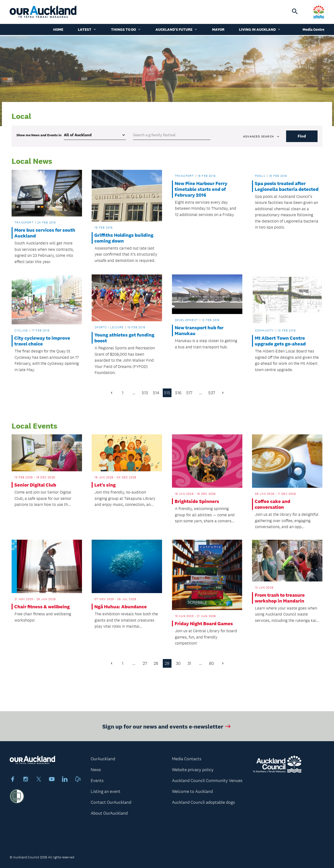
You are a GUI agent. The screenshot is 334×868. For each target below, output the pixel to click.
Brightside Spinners (197, 501)
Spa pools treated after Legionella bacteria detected (287, 186)
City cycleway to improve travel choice (42, 341)
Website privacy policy (193, 770)
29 (167, 663)
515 (167, 393)
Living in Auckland (260, 30)
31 (189, 663)
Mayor (218, 30)
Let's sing (105, 485)
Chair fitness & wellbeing (42, 607)
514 (156, 393)
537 (212, 393)
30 (178, 663)
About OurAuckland (109, 813)
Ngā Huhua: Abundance (121, 607)
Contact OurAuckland (111, 802)
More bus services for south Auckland (45, 233)
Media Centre (313, 30)
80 (212, 663)
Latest (87, 30)
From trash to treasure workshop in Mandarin (280, 598)
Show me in (39, 135)
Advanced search (261, 136)
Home (58, 30)
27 (145, 663)
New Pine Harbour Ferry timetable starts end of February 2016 (201, 189)
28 (156, 663)
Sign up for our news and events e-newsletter (167, 731)
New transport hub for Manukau (199, 330)
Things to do (126, 30)
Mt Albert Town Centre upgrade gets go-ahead (280, 341)
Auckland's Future (177, 30)
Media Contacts (187, 759)
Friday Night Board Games (204, 624)
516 (178, 393)
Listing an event (106, 791)
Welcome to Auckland (192, 791)
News (96, 770)
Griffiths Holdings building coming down (124, 238)
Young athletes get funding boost (124, 338)
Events (97, 781)
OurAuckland (103, 759)
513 (145, 393)
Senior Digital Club (35, 485)
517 (189, 393)
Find (302, 136)
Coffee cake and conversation (272, 504)
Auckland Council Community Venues (207, 781)
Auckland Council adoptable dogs (203, 802)
